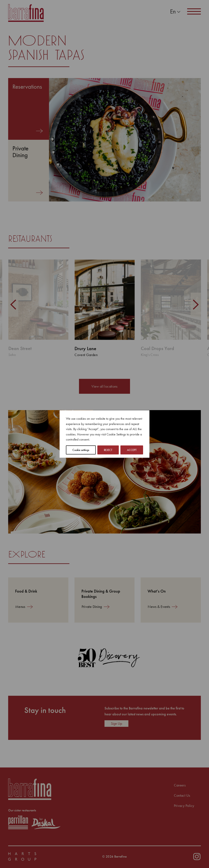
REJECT (108, 450)
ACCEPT (132, 450)
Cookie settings (81, 450)
